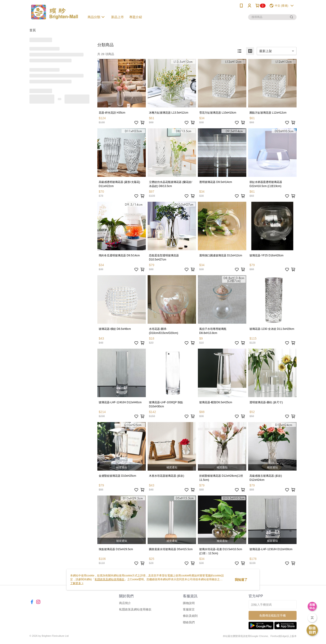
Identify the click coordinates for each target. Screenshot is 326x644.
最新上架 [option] (266, 51)
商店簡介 (125, 603)
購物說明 (189, 603)
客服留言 (189, 609)
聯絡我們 (189, 622)
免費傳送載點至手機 (272, 616)
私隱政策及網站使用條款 (135, 609)
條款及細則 (190, 616)
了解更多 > (77, 583)
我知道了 (241, 580)
